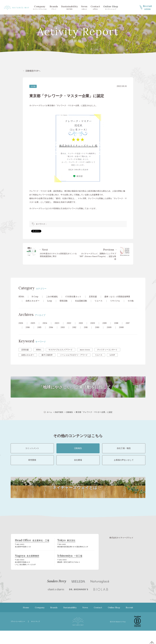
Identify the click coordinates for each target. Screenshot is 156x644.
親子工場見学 (47, 359)
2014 (52, 331)
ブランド (54, 7)
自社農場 (78, 469)
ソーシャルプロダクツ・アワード (74, 359)
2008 (126, 331)
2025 (33, 327)
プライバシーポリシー (19, 635)
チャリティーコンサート (107, 354)
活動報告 (70, 416)
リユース (101, 301)
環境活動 (65, 301)
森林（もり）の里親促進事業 (121, 296)
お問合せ (95, 7)
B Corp (35, 296)
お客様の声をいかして (124, 469)
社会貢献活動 (83, 301)
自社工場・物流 (124, 454)
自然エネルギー (33, 301)
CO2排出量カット (75, 296)
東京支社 (66, 552)
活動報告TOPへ (33, 71)
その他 (33, 86)
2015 (40, 331)
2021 (83, 327)
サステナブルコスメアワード (61, 354)
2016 (28, 331)
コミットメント (32, 454)
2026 (21, 327)
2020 (96, 327)
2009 (114, 331)
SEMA (21, 296)
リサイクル (119, 301)
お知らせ (84, 7)
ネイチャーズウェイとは (40, 7)
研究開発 (32, 469)
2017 (133, 327)
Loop (51, 301)
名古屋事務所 (27, 569)
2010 (101, 331)
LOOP (112, 359)
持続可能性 (70, 7)
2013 (65, 331)
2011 (89, 331)
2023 (58, 327)
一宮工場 (70, 569)
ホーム (49, 416)
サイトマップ (39, 635)
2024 (46, 327)
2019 (108, 327)
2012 (77, 331)
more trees (85, 354)
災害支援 (96, 296)
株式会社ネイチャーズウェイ (121, 549)
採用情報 (147, 7)
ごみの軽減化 (53, 296)
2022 (71, 327)
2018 (121, 327)
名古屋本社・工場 (32, 552)
